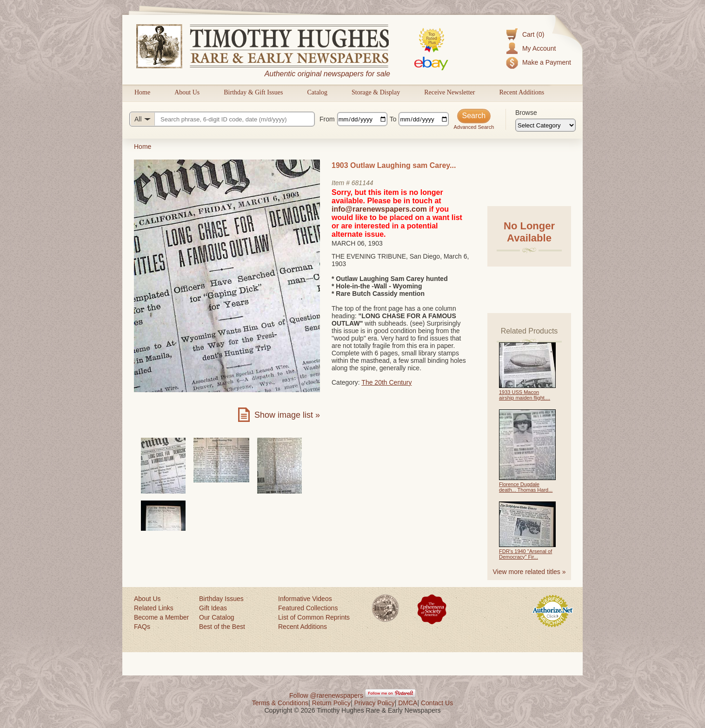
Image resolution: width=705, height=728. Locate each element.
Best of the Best (222, 627)
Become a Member (161, 617)
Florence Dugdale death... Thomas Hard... (526, 487)
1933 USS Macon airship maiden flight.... (525, 395)
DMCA (408, 703)
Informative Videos (305, 599)
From (327, 119)
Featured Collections (308, 608)
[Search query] (222, 119)
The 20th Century (386, 382)
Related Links (154, 608)
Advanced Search (474, 127)
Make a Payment (547, 62)
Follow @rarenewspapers (326, 695)
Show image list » (287, 415)
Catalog (317, 92)
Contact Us (437, 703)
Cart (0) (533, 34)
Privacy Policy (375, 703)
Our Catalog (216, 617)
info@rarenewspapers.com (379, 209)
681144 (362, 183)
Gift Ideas (213, 608)
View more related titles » (529, 572)
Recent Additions (522, 92)
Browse (526, 113)
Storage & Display (376, 92)
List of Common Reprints (314, 617)
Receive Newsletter (449, 92)
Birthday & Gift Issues (253, 92)
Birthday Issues (221, 599)
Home (142, 92)
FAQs (142, 627)
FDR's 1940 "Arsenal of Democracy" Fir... (525, 554)
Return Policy (331, 703)
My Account (539, 48)
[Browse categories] (545, 125)
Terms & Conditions (280, 703)
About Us (187, 92)
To (393, 119)
